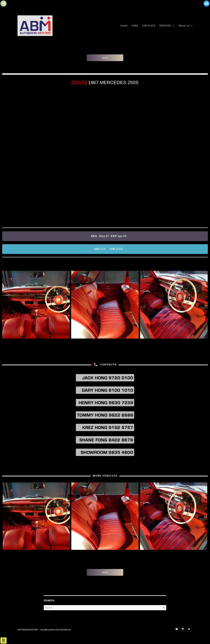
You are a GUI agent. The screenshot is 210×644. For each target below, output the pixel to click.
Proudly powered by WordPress (56, 630)
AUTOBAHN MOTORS (28, 630)
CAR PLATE (149, 26)
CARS (135, 26)
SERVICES (165, 26)
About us (184, 26)
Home (124, 26)
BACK (105, 58)
